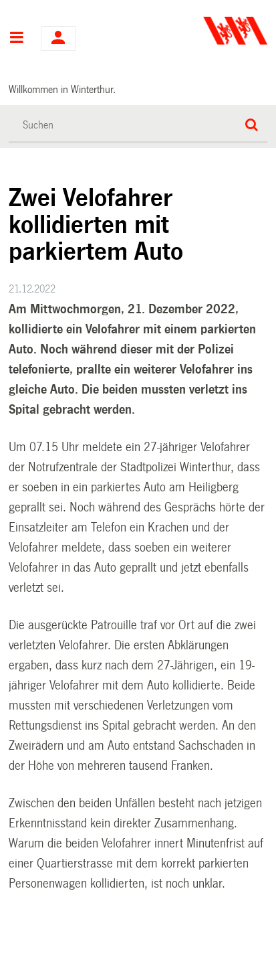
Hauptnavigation (16, 39)
